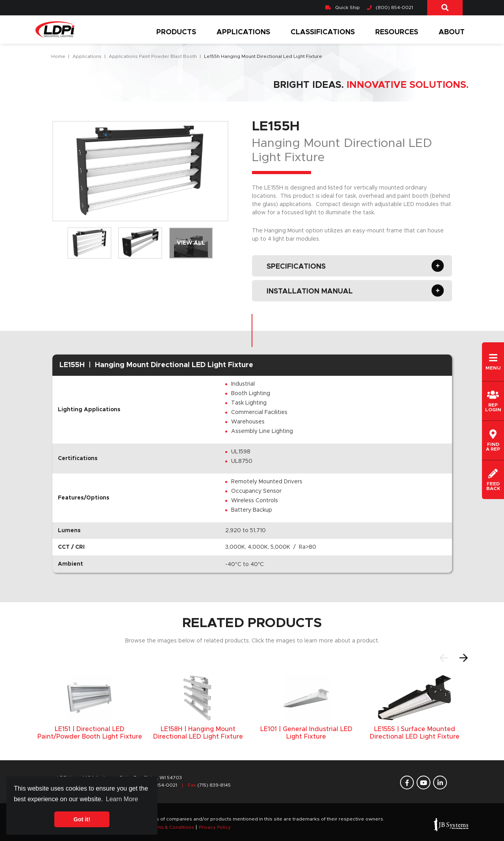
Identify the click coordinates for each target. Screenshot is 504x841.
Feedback (493, 480)
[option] (90, 707)
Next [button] (464, 658)
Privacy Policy (215, 827)
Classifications (323, 32)
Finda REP (493, 440)
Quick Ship (343, 8)
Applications (243, 32)
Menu (493, 362)
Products (176, 32)
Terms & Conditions (171, 827)
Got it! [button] (82, 819)
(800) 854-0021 (390, 8)
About (452, 32)
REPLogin (493, 401)
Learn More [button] (122, 799)
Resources (397, 32)
